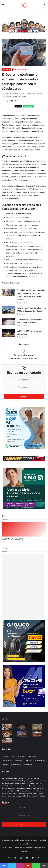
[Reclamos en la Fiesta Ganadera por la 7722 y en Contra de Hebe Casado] (8, 310)
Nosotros (6, 772)
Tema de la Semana (15, 848)
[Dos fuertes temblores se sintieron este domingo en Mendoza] (8, 322)
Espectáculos (7, 761)
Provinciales (6, 70)
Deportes (29, 761)
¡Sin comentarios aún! (24, 355)
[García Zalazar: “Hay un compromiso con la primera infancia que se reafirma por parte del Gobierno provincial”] (8, 292)
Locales (6, 757)
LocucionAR (24, 844)
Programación (40, 848)
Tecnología (19, 761)
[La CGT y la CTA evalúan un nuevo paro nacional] (8, 333)
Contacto (5, 802)
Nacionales (33, 757)
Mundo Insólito (16, 765)
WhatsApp (28, 106)
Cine (13, 757)
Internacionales (40, 761)
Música (5, 765)
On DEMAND (28, 765)
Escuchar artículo (20, 70)
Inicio (5, 848)
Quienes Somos (29, 848)
